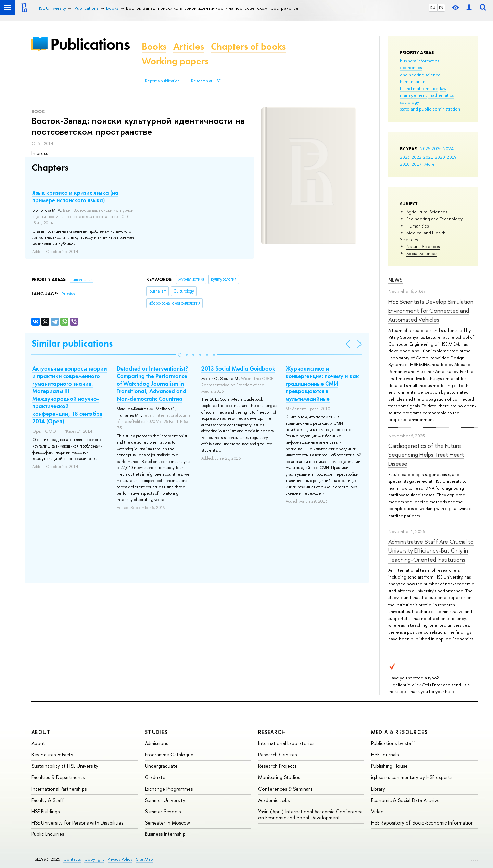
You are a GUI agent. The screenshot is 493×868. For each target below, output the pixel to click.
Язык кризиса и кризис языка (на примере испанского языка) (75, 196)
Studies (156, 732)
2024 (448, 148)
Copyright (94, 859)
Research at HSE (206, 81)
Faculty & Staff (48, 800)
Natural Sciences (423, 246)
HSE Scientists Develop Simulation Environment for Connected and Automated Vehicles (431, 311)
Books (154, 46)
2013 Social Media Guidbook (238, 368)
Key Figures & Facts (52, 755)
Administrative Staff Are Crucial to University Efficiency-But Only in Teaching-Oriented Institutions (431, 550)
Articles (189, 46)
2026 (425, 148)
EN (441, 8)
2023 (405, 157)
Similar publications (72, 343)
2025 (437, 148)
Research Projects (277, 766)
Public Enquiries (48, 834)
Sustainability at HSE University (65, 766)
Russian (68, 294)
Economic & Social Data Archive (405, 800)
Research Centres (277, 755)
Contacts (72, 859)
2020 (440, 157)
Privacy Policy (120, 859)
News (395, 280)
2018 (405, 164)
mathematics (441, 95)
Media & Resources (399, 732)
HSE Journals (385, 755)
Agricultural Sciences (427, 212)
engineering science (420, 75)
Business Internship (165, 834)
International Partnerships (59, 789)
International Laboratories (286, 743)
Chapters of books (248, 46)
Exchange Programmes (169, 789)
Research (272, 732)
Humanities (418, 226)
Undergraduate (161, 766)
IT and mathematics (419, 88)
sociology (409, 102)
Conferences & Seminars (285, 789)
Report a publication (162, 81)
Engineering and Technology (434, 219)
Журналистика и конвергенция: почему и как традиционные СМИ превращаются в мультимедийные (322, 384)
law (443, 88)
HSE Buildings (46, 811)
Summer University (165, 800)
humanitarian (413, 81)
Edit (475, 858)
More (429, 164)
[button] (180, 355)
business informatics (419, 61)
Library (378, 789)
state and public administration (430, 109)
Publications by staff (393, 743)
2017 (416, 164)
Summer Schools (163, 811)
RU (433, 8)
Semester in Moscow (167, 823)
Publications (90, 44)
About (41, 732)
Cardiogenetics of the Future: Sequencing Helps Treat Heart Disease (426, 455)
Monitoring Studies (279, 777)
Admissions (156, 743)
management (413, 95)
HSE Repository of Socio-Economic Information (422, 823)
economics (411, 67)
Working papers (175, 61)
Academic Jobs (274, 800)
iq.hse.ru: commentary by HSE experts (412, 777)
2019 (452, 157)
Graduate (155, 777)
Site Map (144, 859)
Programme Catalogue (169, 755)
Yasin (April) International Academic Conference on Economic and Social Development (310, 814)
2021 (428, 157)
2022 (416, 157)
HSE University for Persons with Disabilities (77, 823)
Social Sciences (422, 253)
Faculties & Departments (58, 777)
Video (377, 811)
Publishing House (389, 766)
